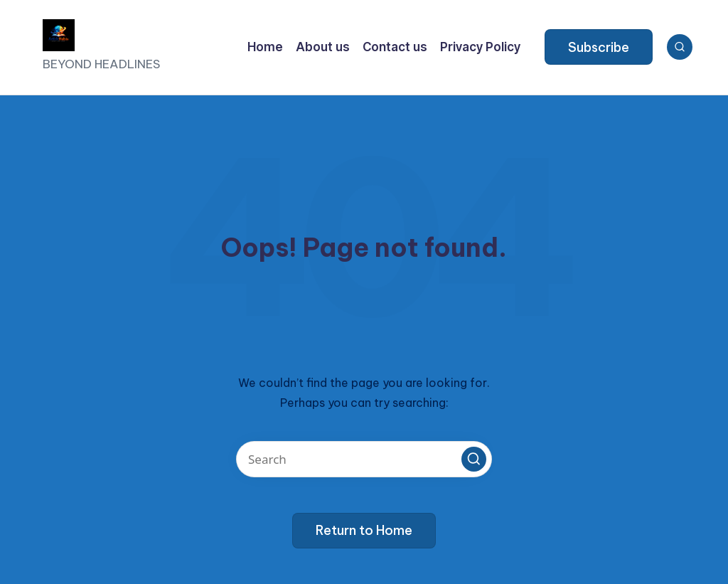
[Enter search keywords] (364, 459)
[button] (599, 47)
